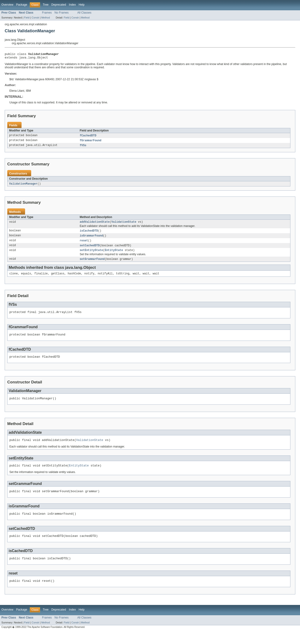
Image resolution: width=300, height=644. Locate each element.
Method (45, 18)
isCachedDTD (89, 234)
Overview (7, 5)
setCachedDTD (90, 249)
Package (22, 5)
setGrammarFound (92, 263)
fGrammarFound (90, 142)
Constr (35, 18)
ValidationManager (23, 186)
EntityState (114, 254)
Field (27, 18)
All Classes (84, 13)
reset (84, 244)
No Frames (62, 13)
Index (72, 5)
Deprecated (59, 5)
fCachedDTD (88, 137)
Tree (46, 5)
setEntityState (91, 254)
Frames (47, 13)
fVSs (83, 147)
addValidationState (95, 225)
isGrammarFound (91, 239)
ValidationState (124, 225)
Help (82, 5)
